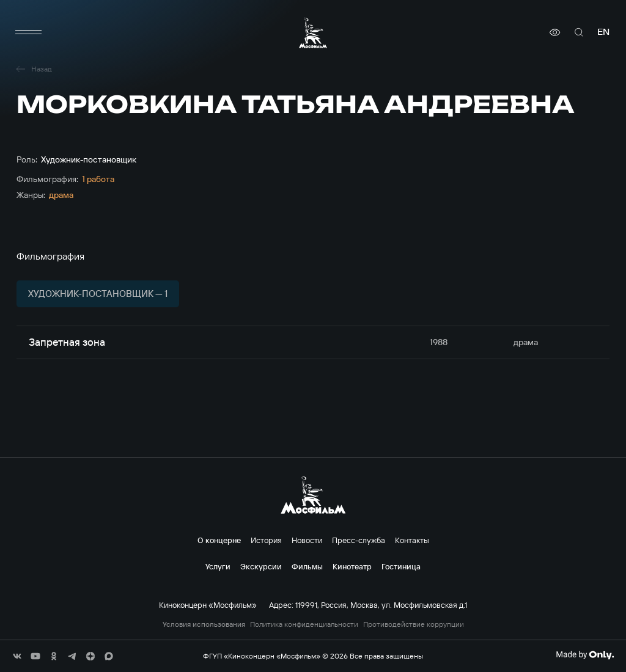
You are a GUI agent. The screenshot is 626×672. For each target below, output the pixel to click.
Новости (307, 540)
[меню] (29, 32)
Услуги (218, 566)
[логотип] (313, 33)
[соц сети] (17, 656)
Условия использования (204, 624)
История (266, 540)
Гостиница (401, 566)
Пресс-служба (359, 540)
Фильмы (307, 566)
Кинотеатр (352, 566)
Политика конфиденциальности (304, 624)
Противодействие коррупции (414, 624)
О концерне (219, 540)
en (603, 32)
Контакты (412, 540)
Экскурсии (261, 566)
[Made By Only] (585, 655)
